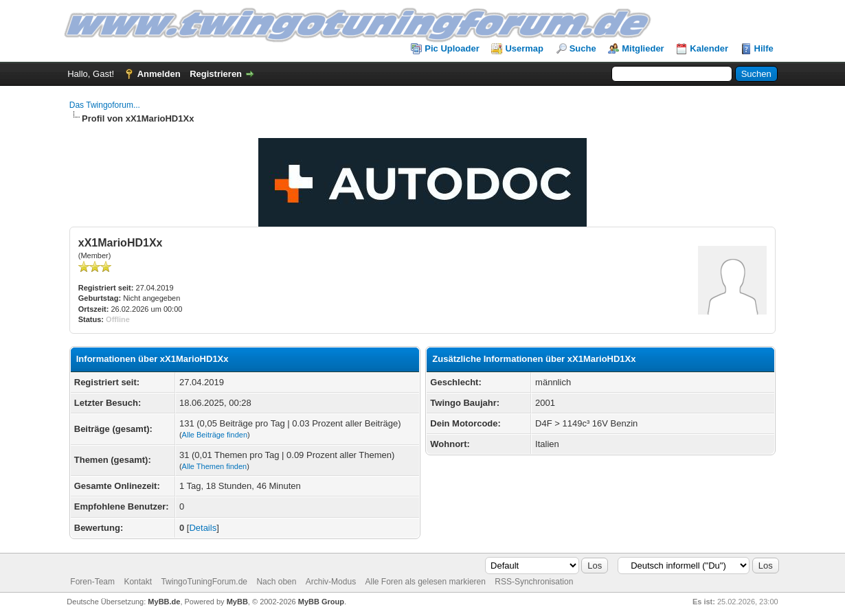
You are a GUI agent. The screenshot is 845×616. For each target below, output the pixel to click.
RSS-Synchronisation (534, 582)
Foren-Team (92, 582)
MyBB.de (164, 602)
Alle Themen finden (215, 466)
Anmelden (159, 74)
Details (203, 528)
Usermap (524, 48)
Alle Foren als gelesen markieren (425, 582)
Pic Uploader (452, 48)
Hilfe (764, 48)
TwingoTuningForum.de (204, 582)
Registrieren (216, 74)
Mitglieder (643, 48)
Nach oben (276, 582)
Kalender (709, 48)
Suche (583, 48)
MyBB (237, 602)
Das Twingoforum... (105, 105)
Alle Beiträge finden (215, 435)
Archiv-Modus (331, 582)
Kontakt (138, 582)
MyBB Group (321, 602)
